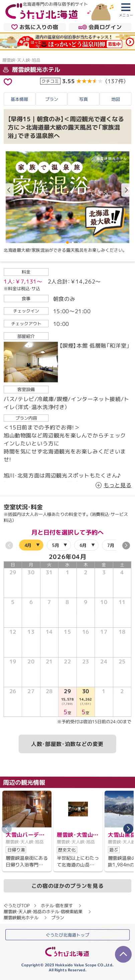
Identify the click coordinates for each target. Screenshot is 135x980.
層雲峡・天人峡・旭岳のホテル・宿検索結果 (43, 912)
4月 (28, 545)
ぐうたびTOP (17, 906)
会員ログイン (100, 27)
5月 (55, 545)
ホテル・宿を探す (57, 906)
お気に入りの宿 (35, 27)
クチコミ (50, 81)
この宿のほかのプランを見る (67, 886)
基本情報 (19, 99)
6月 (83, 545)
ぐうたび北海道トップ (67, 935)
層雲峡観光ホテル (32, 70)
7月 (111, 545)
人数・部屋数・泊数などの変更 (67, 744)
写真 (84, 99)
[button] (126, 190)
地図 (116, 99)
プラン (52, 99)
